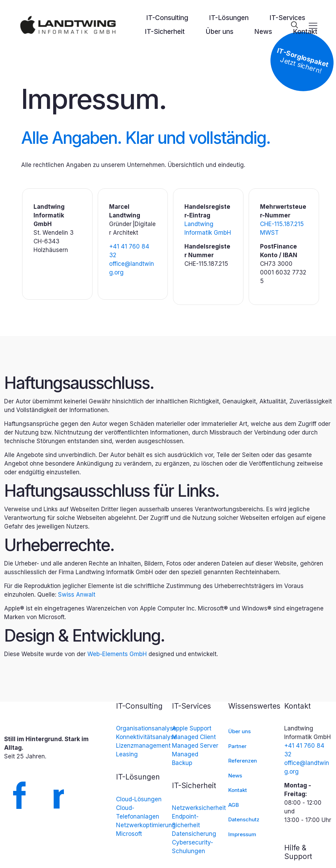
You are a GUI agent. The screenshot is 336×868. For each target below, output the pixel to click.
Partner (237, 746)
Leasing (127, 754)
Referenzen (243, 761)
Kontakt (238, 790)
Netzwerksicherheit (199, 808)
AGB (234, 805)
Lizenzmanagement (143, 746)
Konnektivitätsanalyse (147, 737)
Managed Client (194, 737)
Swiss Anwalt (77, 595)
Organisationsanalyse (146, 728)
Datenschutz (244, 819)
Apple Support (192, 728)
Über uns (239, 731)
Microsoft (129, 834)
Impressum (242, 834)
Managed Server (195, 746)
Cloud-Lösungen (139, 799)
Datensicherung (194, 834)
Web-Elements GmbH (117, 654)
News (235, 776)
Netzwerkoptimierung (146, 825)
